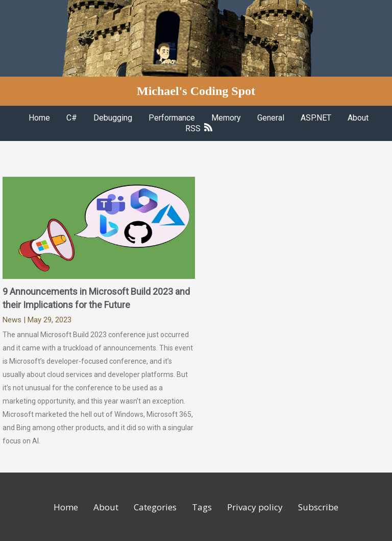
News (12, 320)
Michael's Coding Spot (196, 91)
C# (72, 118)
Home (39, 118)
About (358, 118)
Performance (172, 118)
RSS (199, 128)
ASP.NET (316, 118)
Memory (226, 118)
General (271, 118)
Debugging (113, 118)
